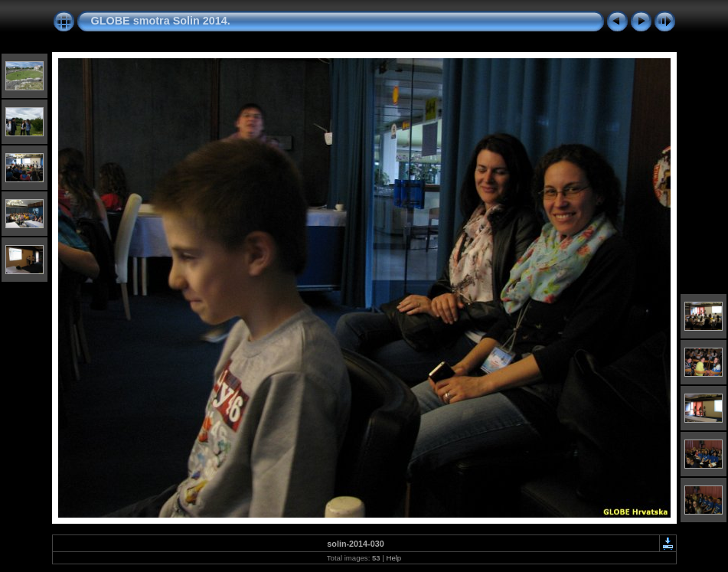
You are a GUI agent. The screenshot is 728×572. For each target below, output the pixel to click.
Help (393, 558)
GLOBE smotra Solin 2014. (161, 21)
